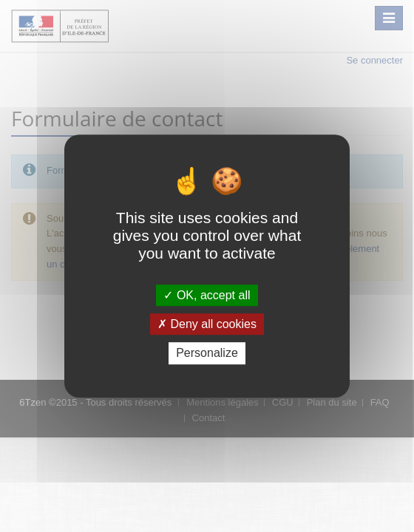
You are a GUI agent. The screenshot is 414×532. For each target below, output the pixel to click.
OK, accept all (207, 295)
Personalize (207, 354)
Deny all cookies (207, 324)
